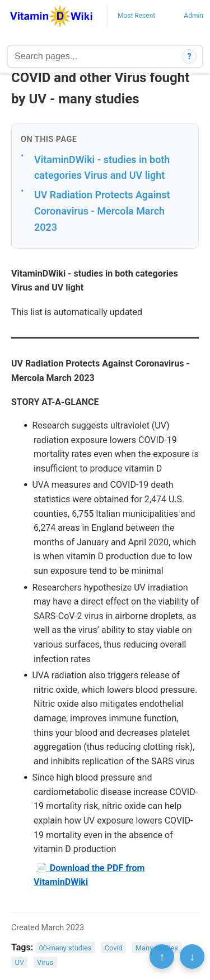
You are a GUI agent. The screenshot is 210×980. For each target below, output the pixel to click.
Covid (114, 948)
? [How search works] (190, 56)
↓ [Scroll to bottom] (192, 957)
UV (19, 962)
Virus (45, 962)
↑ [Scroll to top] (162, 957)
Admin (193, 16)
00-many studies (66, 948)
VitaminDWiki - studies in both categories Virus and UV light (102, 168)
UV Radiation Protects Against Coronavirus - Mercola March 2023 (102, 211)
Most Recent (136, 16)
